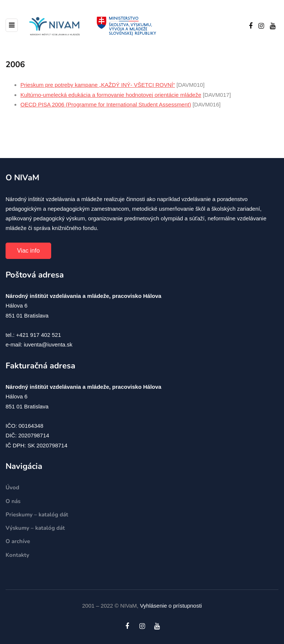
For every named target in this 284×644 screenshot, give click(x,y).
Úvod (12, 487)
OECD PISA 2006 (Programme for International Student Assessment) (106, 104)
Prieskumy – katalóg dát (37, 515)
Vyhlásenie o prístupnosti (171, 606)
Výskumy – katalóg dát (35, 528)
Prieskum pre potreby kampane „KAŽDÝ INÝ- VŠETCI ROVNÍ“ (98, 85)
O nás (13, 501)
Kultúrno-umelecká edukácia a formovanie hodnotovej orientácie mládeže (111, 95)
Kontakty (17, 555)
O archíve (18, 541)
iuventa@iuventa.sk (48, 344)
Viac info (28, 251)
